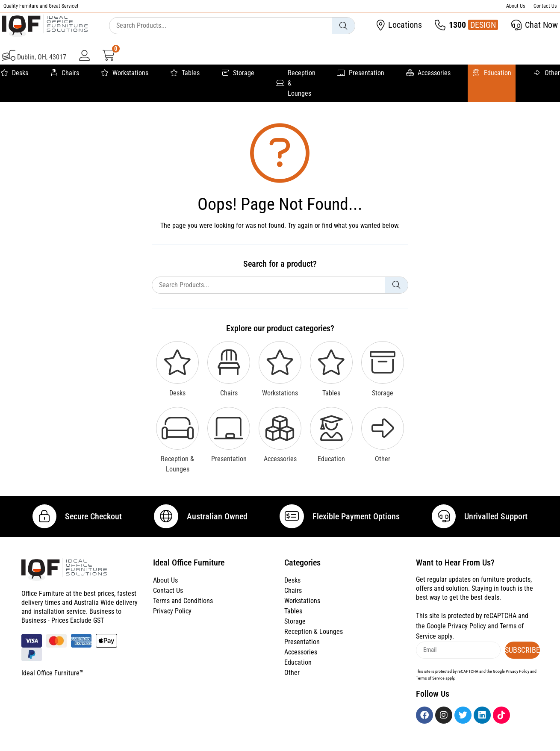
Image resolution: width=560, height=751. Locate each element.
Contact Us (545, 6)
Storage (238, 73)
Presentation (361, 73)
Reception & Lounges (296, 83)
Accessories (428, 73)
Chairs (64, 73)
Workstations (124, 73)
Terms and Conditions (183, 607)
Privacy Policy (172, 617)
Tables (185, 73)
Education (492, 73)
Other (546, 73)
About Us (516, 6)
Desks (14, 73)
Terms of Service (430, 684)
